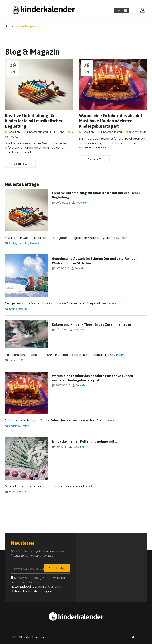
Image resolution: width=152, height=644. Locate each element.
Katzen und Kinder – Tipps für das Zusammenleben (92, 324)
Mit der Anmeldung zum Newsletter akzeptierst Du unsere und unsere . (38, 584)
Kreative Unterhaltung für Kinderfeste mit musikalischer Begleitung (34, 121)
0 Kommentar (137, 132)
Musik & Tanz (56, 132)
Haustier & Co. (17, 360)
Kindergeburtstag (38, 132)
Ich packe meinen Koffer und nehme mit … (84, 441)
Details (20, 164)
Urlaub (23, 309)
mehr (125, 238)
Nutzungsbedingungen (27, 587)
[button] (119, 11)
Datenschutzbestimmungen (31, 591)
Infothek (13, 309)
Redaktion (14, 132)
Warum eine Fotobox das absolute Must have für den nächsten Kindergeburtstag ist (112, 121)
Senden (56, 568)
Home (9, 26)
